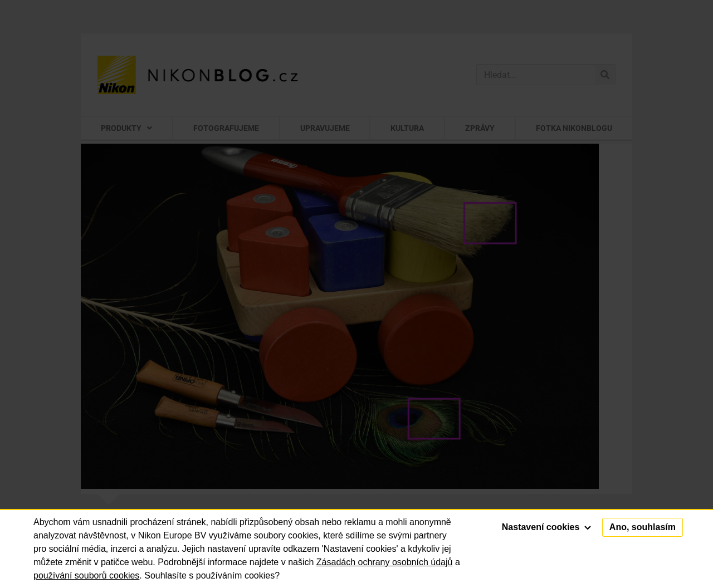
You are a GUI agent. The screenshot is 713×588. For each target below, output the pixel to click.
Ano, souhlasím (643, 527)
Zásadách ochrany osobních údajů (385, 562)
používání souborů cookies (86, 575)
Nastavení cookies (546, 527)
